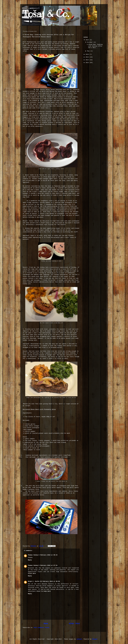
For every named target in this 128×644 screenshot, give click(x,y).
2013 (88, 60)
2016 (88, 40)
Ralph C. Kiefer (34, 581)
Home (46, 624)
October (90, 42)
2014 (88, 57)
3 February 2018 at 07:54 (48, 565)
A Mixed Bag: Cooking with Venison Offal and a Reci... (95, 46)
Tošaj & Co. (46, 14)
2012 (88, 63)
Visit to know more (44, 591)
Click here (32, 573)
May (89, 51)
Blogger (95, 639)
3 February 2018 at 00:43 (48, 555)
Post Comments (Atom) (42, 628)
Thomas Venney (33, 555)
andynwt (79, 639)
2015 (88, 54)
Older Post (74, 624)
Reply (30, 560)
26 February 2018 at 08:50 (50, 581)
